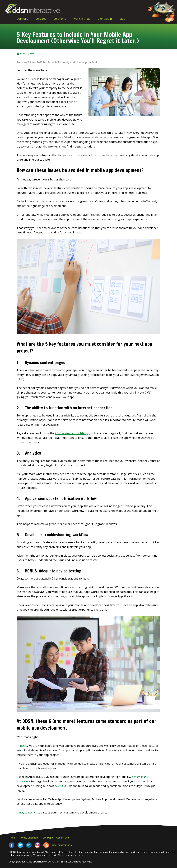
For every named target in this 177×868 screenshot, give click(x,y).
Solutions (60, 19)
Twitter (20, 845)
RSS (46, 845)
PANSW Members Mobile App (74, 433)
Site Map (50, 838)
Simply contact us (28, 812)
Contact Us (65, 838)
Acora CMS (62, 786)
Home (23, 54)
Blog (122, 19)
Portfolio (22, 19)
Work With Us (82, 19)
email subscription (62, 845)
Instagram (38, 845)
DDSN (24, 746)
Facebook (12, 845)
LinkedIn (29, 845)
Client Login (105, 19)
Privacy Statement (30, 838)
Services (41, 19)
